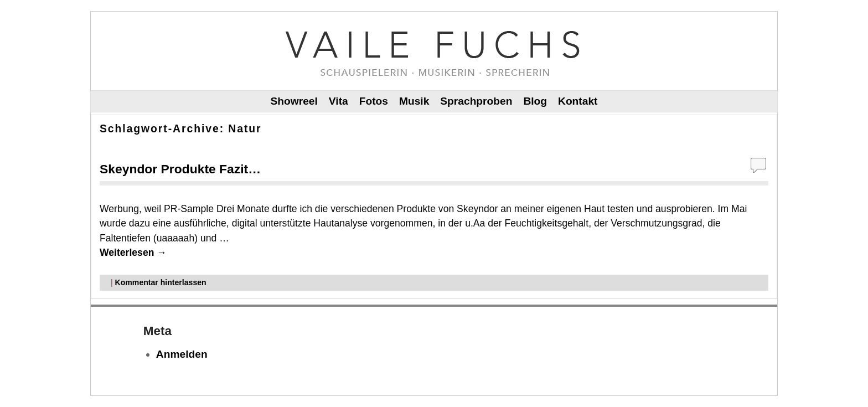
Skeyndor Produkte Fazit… (180, 169)
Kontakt (578, 101)
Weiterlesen (133, 253)
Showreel (294, 101)
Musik (414, 101)
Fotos (374, 101)
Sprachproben (476, 101)
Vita (339, 101)
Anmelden (182, 354)
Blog (535, 101)
